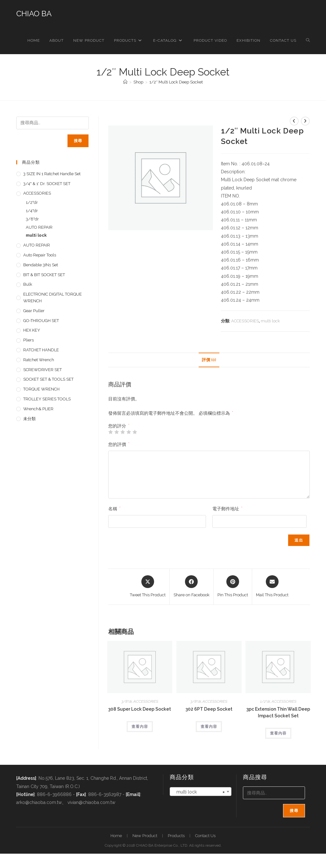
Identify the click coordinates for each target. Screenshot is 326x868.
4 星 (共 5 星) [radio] (129, 432)
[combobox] (201, 792)
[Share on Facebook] (191, 587)
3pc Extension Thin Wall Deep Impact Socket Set (278, 712)
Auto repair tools (40, 255)
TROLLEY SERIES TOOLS (47, 399)
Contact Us (205, 836)
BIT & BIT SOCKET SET (44, 275)
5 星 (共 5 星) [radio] (135, 432)
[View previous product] (294, 121)
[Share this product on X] (148, 587)
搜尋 (78, 141)
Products (176, 836)
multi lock (270, 321)
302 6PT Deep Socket (209, 709)
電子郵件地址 (227, 509)
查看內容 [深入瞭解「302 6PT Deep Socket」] (209, 727)
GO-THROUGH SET (41, 321)
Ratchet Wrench (39, 360)
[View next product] (305, 121)
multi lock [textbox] (199, 792)
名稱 (114, 509)
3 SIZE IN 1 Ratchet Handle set (52, 174)
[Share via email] (272, 587)
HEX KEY (32, 330)
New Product (145, 836)
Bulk (28, 284)
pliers (28, 340)
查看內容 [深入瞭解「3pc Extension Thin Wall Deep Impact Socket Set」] (278, 733)
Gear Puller (34, 311)
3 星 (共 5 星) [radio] (123, 432)
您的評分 (119, 426)
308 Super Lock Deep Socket (140, 709)
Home (116, 836)
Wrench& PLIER (38, 409)
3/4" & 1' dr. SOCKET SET (47, 184)
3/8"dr (127, 701)
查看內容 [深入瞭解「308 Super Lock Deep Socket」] (140, 727)
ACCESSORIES (245, 321)
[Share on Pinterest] (233, 587)
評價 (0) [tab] (209, 360)
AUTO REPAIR (39, 227)
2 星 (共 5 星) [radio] (117, 432)
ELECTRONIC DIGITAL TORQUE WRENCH (53, 298)
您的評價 (119, 444)
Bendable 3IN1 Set (41, 265)
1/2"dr (265, 701)
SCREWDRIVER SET (43, 370)
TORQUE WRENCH (41, 389)
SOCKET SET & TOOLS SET (48, 379)
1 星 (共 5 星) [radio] (110, 432)
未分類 (29, 419)
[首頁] (125, 82)
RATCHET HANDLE (41, 350)
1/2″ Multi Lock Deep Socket (176, 82)
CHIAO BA (34, 14)
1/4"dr (32, 211)
